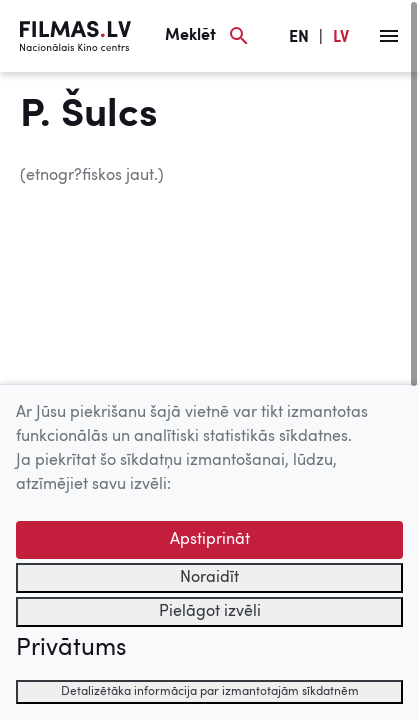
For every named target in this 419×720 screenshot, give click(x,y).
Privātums (71, 649)
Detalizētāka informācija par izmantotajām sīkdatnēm (210, 692)
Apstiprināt (210, 540)
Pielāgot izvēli (210, 612)
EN (299, 38)
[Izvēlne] (389, 36)
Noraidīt (209, 578)
